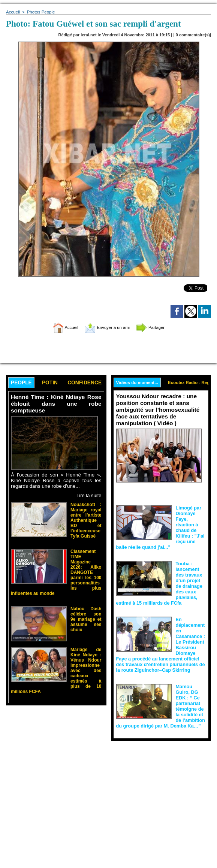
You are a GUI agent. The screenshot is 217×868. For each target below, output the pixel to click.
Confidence (89, 383)
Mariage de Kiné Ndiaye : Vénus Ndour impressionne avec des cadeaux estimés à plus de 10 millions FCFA (86, 655)
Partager (159, 327)
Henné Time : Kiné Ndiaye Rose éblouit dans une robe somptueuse (56, 404)
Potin (52, 383)
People (22, 383)
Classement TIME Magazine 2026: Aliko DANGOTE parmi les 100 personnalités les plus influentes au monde (86, 563)
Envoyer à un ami (107, 327)
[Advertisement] (56, 809)
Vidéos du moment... (138, 383)
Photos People (40, 12)
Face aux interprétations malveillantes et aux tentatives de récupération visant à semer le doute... (161, 492)
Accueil (13, 12)
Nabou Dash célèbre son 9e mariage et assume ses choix (86, 605)
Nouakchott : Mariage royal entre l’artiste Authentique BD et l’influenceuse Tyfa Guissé (86, 517)
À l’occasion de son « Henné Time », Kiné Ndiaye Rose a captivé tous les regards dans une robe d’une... (56, 480)
